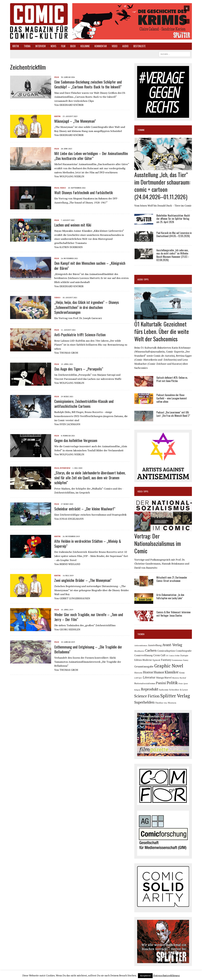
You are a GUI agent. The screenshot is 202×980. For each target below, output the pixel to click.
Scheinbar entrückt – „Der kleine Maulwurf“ (85, 509)
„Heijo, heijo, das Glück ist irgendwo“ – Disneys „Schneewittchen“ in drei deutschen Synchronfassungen (87, 307)
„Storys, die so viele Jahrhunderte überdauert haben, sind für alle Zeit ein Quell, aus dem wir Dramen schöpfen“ (90, 478)
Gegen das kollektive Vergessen (76, 440)
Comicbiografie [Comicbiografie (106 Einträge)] (184, 651)
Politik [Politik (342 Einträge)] (172, 683)
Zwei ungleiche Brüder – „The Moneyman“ (83, 580)
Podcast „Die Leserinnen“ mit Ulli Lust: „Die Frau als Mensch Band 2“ (173, 414)
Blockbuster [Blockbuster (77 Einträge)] (139, 651)
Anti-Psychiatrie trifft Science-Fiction (80, 335)
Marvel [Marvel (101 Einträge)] (168, 678)
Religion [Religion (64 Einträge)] (137, 690)
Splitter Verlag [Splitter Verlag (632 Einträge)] (175, 696)
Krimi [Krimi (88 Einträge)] (182, 673)
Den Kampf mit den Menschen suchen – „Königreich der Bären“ (90, 265)
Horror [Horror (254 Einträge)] (148, 672)
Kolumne (85, 46)
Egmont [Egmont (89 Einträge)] (156, 660)
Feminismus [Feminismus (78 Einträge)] (177, 660)
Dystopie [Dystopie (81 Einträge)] (184, 656)
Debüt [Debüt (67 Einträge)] (177, 656)
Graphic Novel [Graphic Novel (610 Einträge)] (169, 666)
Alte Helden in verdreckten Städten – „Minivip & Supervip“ (88, 543)
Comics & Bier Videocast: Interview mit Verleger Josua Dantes (173, 614)
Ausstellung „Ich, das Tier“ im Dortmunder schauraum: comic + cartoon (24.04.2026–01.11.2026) (162, 186)
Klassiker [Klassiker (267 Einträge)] (172, 672)
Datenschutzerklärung (166, 975)
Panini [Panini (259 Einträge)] (161, 683)
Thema (27, 46)
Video (115, 46)
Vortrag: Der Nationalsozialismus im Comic (158, 543)
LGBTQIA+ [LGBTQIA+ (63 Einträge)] (138, 678)
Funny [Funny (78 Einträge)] (186, 660)
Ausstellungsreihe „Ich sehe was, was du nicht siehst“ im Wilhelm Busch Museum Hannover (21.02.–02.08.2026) (173, 255)
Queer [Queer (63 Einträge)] (186, 684)
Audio (125, 46)
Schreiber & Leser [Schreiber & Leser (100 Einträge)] (179, 690)
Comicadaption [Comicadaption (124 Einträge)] (166, 651)
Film (63, 46)
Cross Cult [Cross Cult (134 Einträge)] (159, 655)
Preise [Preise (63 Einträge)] (181, 684)
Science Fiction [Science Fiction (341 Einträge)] (147, 696)
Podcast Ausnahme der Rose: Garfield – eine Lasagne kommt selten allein (172, 398)
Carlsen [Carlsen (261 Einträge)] (151, 650)
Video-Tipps (143, 491)
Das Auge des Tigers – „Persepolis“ (79, 369)
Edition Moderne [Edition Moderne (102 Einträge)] (143, 660)
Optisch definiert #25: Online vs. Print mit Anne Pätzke (172, 379)
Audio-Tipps (143, 279)
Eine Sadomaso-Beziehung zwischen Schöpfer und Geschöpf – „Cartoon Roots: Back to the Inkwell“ (88, 84)
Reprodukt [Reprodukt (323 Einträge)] (150, 689)
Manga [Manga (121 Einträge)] (160, 678)
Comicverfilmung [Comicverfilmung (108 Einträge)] (143, 655)
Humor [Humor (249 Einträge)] (159, 672)
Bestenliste (139, 46)
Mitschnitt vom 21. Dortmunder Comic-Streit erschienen (172, 579)
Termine (141, 130)
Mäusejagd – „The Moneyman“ (75, 121)
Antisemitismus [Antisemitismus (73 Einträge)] (141, 645)
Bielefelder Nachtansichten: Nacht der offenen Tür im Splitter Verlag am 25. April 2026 (173, 219)
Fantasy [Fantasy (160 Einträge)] (166, 660)
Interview (41, 46)
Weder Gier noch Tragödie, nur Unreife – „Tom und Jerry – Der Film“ (89, 617)
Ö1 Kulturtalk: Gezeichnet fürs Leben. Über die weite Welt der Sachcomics (162, 331)
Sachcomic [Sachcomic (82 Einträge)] (164, 690)
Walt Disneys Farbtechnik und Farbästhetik (84, 192)
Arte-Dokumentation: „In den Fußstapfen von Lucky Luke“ (170, 596)
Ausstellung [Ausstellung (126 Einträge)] (155, 645)
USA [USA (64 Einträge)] (166, 703)
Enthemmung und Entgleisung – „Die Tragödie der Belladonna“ (88, 649)
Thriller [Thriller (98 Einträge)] (159, 703)
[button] (132, 21)
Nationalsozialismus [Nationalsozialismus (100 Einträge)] (145, 683)
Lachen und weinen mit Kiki (73, 225)
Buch (73, 46)
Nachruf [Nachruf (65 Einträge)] (183, 678)
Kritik (16, 46)
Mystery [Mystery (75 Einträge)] (176, 678)
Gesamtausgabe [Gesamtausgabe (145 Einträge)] (144, 666)
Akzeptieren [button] (145, 976)
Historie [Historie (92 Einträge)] (138, 673)
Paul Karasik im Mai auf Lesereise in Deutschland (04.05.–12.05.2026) (174, 235)
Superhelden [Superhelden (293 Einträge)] (144, 702)
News (53, 46)
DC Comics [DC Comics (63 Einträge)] (170, 656)
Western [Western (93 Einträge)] (172, 703)
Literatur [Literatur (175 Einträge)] (149, 677)
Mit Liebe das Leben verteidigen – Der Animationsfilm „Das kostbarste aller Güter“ (91, 156)
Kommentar (101, 46)
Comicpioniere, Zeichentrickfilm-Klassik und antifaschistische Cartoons (84, 404)
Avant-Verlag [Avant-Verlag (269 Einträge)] (172, 645)
